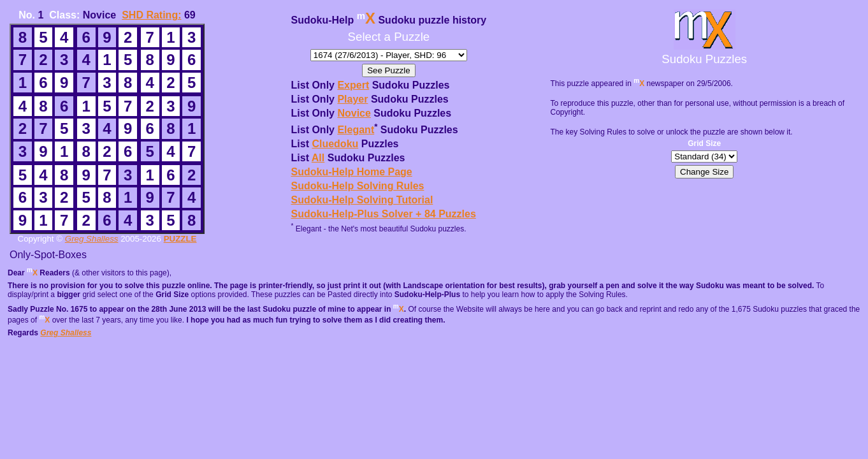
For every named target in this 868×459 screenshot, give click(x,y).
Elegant (356, 130)
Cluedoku (335, 144)
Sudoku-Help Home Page (352, 172)
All (318, 158)
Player (352, 99)
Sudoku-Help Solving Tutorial (362, 200)
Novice (354, 113)
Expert (353, 85)
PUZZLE (180, 239)
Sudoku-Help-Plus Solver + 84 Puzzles (384, 214)
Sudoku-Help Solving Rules (358, 186)
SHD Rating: (151, 15)
